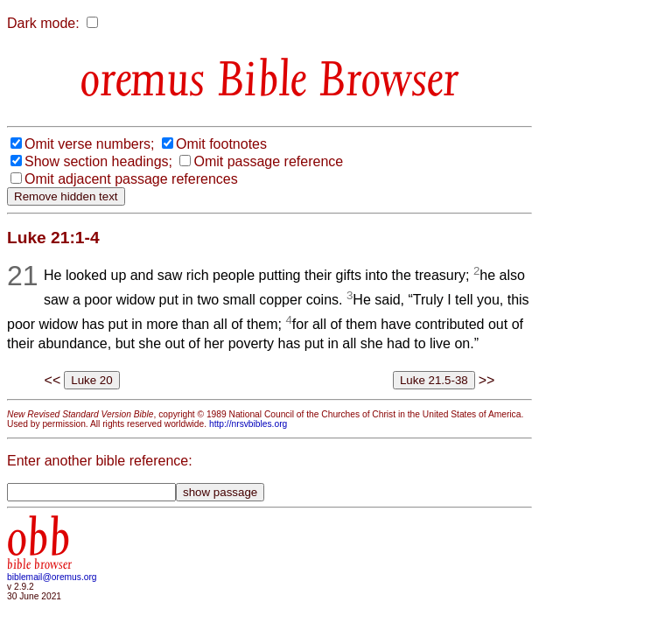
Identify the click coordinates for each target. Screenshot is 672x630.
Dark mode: (43, 23)
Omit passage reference (268, 161)
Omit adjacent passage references (131, 179)
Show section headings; (98, 161)
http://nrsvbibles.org (248, 424)
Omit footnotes (221, 144)
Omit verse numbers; (89, 144)
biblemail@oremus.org (52, 577)
